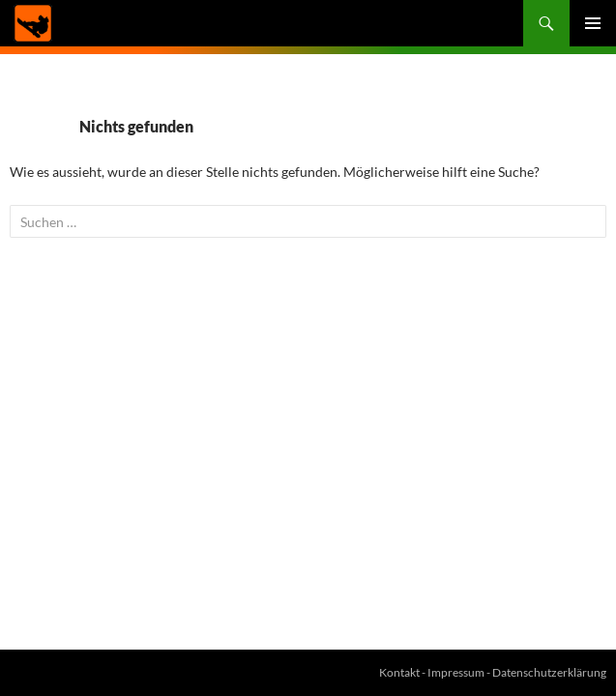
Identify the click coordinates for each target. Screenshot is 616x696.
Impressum (456, 672)
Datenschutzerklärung (549, 672)
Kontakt (399, 672)
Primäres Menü (593, 23)
